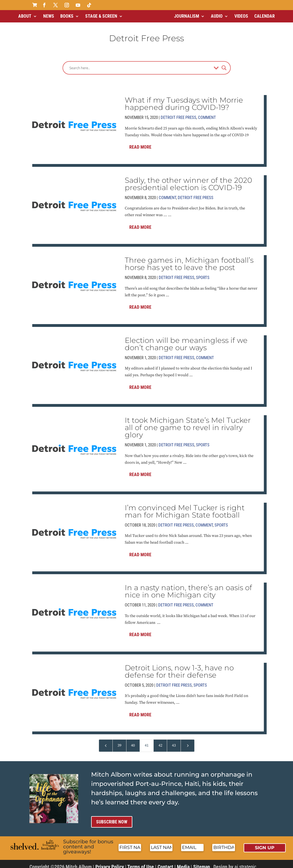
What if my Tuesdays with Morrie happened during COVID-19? (184, 99)
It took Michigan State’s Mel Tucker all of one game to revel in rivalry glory (188, 423)
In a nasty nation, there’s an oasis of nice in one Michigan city (188, 587)
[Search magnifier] (224, 63)
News (49, 16)
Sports (203, 273)
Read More (140, 142)
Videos (241, 16)
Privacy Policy (110, 862)
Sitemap (202, 862)
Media (183, 862)
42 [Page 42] (160, 741)
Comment (207, 113)
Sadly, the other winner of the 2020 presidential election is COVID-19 (188, 179)
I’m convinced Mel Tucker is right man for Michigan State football (185, 507)
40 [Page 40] (133, 741)
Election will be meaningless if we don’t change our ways (186, 339)
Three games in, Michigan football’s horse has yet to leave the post (189, 259)
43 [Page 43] (174, 741)
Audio (217, 16)
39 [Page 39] (119, 741)
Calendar (265, 16)
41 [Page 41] (147, 741)
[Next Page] (188, 741)
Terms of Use (141, 862)
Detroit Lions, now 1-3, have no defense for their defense (179, 667)
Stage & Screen (101, 16)
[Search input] (140, 63)
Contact (165, 862)
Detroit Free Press (178, 113)
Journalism (187, 16)
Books (67, 16)
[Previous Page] (106, 741)
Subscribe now (112, 817)
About (25, 16)
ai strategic (245, 862)
